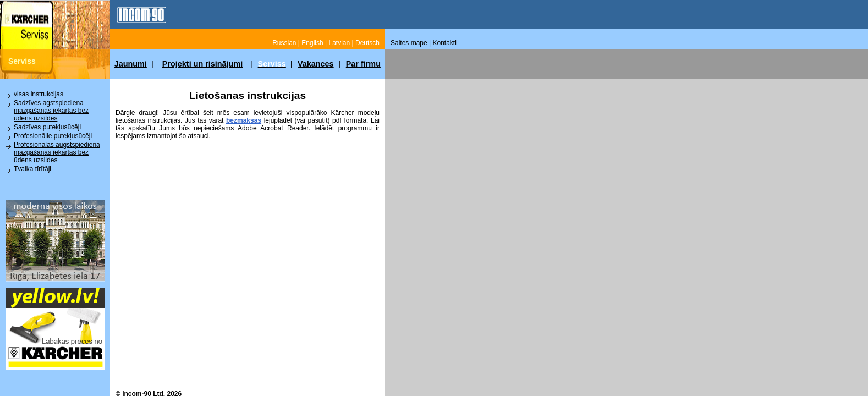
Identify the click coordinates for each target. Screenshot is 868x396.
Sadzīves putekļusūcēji (47, 127)
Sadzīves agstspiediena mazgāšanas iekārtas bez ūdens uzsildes (51, 111)
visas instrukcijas (39, 94)
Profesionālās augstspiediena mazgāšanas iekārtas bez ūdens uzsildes (57, 152)
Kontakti (445, 43)
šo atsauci (194, 136)
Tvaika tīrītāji (32, 169)
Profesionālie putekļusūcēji (53, 136)
